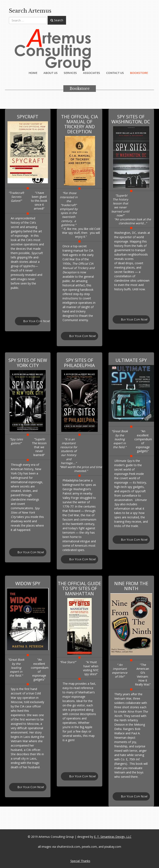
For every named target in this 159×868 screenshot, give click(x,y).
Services (70, 73)
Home (33, 73)
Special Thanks (80, 861)
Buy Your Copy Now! (32, 321)
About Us (51, 73)
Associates (92, 73)
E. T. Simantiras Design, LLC (113, 837)
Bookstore (139, 73)
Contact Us (115, 73)
